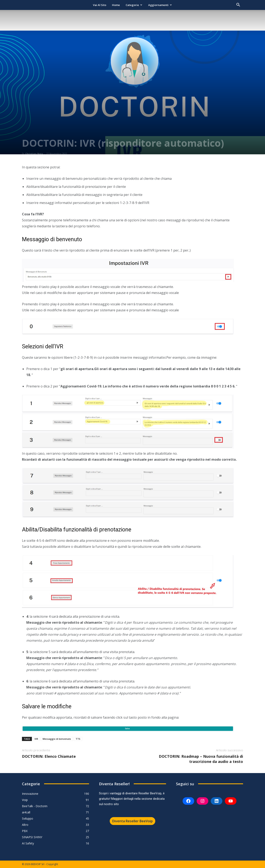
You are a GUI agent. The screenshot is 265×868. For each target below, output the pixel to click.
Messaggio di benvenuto (57, 739)
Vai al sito (100, 5)
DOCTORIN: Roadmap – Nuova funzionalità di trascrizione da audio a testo (201, 759)
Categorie (134, 5)
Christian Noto (34, 154)
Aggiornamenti (160, 5)
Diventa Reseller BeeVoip (132, 821)
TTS (78, 739)
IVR (36, 739)
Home (116, 5)
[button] (238, 5)
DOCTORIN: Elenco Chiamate (49, 756)
